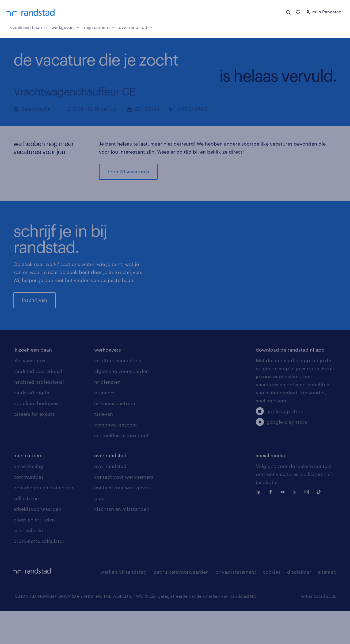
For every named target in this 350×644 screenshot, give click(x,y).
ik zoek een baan (28, 27)
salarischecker (30, 563)
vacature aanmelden (118, 394)
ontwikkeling (28, 499)
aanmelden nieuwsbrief (121, 468)
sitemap (327, 605)
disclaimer (299, 605)
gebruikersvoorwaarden (181, 605)
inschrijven (35, 317)
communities (28, 510)
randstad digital (32, 426)
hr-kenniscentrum (115, 436)
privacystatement (236, 605)
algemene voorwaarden (121, 404)
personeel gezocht (116, 458)
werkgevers (66, 27)
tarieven (104, 447)
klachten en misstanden (122, 542)
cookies (272, 605)
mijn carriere (28, 489)
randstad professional (39, 415)
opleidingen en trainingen (43, 521)
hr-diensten (107, 415)
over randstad (136, 27)
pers (99, 531)
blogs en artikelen (34, 553)
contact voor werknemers (124, 510)
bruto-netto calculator (39, 574)
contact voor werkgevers (123, 521)
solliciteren (26, 531)
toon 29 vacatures (128, 172)
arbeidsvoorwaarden (37, 542)
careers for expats (34, 447)
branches (105, 426)
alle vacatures (29, 394)
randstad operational (38, 404)
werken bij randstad (123, 605)
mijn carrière (99, 27)
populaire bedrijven (36, 436)
